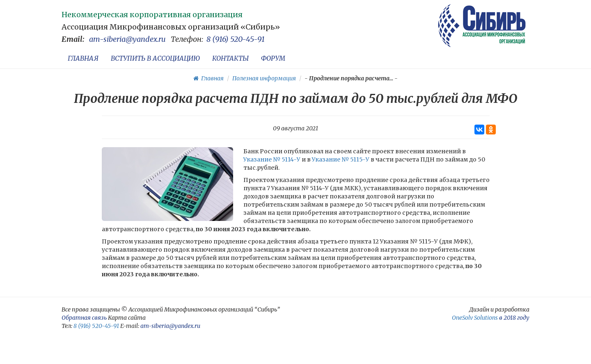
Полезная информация (264, 78)
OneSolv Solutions (475, 318)
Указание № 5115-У (341, 159)
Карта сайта (127, 318)
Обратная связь (84, 318)
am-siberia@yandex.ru (127, 39)
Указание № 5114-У (272, 159)
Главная (208, 78)
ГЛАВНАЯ (83, 58)
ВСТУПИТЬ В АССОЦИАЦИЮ (155, 58)
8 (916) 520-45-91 (236, 39)
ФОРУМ (273, 58)
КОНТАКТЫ (230, 58)
